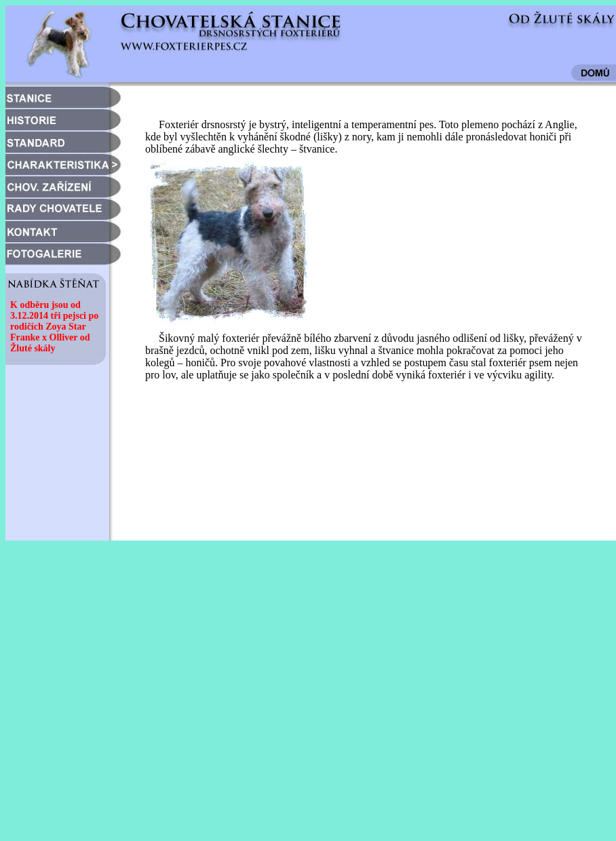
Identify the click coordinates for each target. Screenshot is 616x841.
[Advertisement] (127, 703)
